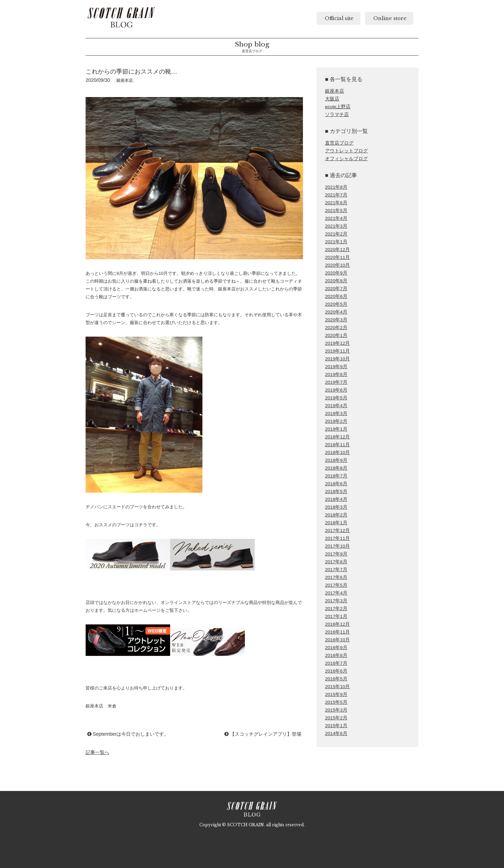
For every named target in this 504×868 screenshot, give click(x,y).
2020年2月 (336, 328)
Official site (338, 18)
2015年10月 (337, 687)
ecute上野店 (338, 107)
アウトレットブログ (346, 151)
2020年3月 (336, 320)
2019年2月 (336, 421)
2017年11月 (337, 538)
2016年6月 (336, 671)
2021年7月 (336, 195)
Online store (389, 18)
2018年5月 (336, 492)
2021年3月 (336, 226)
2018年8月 (336, 468)
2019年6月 (336, 390)
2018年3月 (336, 507)
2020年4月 (336, 312)
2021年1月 (336, 242)
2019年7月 (336, 382)
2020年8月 (336, 281)
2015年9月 (336, 694)
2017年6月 (336, 577)
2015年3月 (336, 710)
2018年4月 (336, 499)
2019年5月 (336, 398)
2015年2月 (336, 718)
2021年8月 (336, 187)
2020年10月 (337, 265)
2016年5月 (336, 679)
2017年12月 (337, 531)
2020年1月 (336, 335)
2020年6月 (336, 296)
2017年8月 (336, 562)
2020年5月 (336, 304)
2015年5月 (336, 702)
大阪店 (332, 99)
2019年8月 (336, 374)
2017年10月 (337, 546)
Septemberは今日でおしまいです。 (128, 734)
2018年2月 (336, 515)
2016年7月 (336, 663)
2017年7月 (336, 570)
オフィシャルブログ (346, 159)
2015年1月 (336, 726)
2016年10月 (337, 640)
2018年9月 (336, 460)
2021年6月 (336, 203)
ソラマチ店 (337, 115)
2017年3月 (336, 601)
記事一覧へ (97, 752)
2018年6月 (336, 484)
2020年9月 (336, 273)
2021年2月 (336, 234)
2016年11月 (337, 632)
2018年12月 (337, 437)
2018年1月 (336, 523)
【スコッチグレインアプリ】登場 (263, 734)
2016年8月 (336, 655)
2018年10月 (337, 452)
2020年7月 (336, 289)
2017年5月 (336, 585)
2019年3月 (336, 413)
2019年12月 (337, 343)
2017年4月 (336, 593)
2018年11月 (337, 445)
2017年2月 (336, 609)
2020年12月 (337, 250)
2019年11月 (337, 351)
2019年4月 (336, 406)
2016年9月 (336, 648)
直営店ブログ (339, 143)
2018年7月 (336, 476)
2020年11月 (337, 257)
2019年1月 (336, 429)
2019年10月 (337, 359)
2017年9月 (336, 554)
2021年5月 (336, 211)
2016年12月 (337, 624)
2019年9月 (336, 367)
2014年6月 (336, 733)
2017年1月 (336, 616)
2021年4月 (336, 218)
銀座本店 (335, 91)
